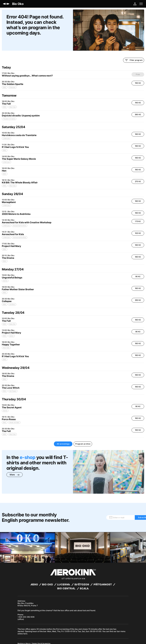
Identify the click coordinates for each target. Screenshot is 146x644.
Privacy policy (47, 623)
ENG (5, 77)
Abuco (28, 621)
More (15, 464)
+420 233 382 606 (26, 594)
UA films (12, 294)
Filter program (134, 50)
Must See (13, 97)
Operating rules (60, 623)
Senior (5, 270)
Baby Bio (12, 314)
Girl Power (13, 381)
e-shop (27, 447)
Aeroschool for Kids (20, 215)
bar (45, 609)
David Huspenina (44, 621)
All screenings (63, 433)
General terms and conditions (29, 623)
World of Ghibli (14, 412)
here (25, 611)
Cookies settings (80, 623)
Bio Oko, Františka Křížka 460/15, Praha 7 (28, 582)
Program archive (83, 433)
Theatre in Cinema (9, 108)
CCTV (70, 623)
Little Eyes (6, 128)
